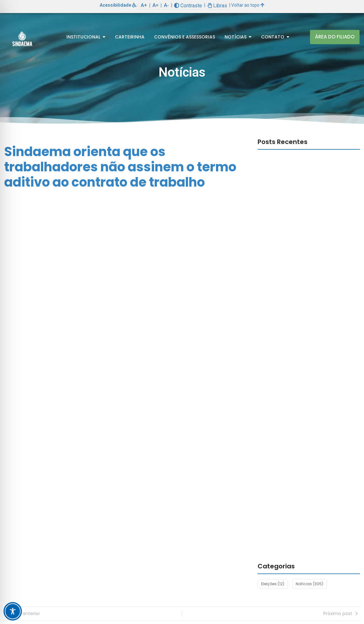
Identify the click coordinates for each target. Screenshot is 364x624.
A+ (144, 5)
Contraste (188, 6)
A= (155, 5)
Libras (217, 6)
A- (166, 5)
